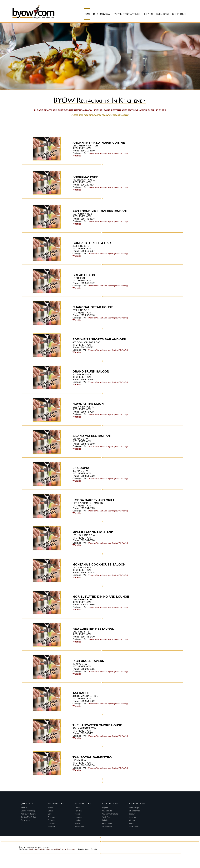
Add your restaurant (28, 814)
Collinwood (52, 823)
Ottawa (51, 811)
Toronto (51, 808)
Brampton (52, 817)
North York (106, 817)
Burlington (52, 820)
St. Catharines (135, 811)
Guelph (78, 808)
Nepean (105, 808)
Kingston (78, 814)
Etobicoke (52, 826)
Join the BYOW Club (28, 817)
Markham (79, 823)
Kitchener (79, 817)
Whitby (132, 823)
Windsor (132, 820)
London (78, 820)
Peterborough (107, 823)
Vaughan (133, 817)
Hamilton (79, 811)
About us (24, 808)
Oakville (105, 820)
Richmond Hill (107, 826)
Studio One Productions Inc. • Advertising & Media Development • (54, 849)
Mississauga (80, 826)
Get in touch (25, 820)
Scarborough (134, 808)
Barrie (50, 814)
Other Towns (134, 826)
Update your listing (28, 811)
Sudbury (132, 814)
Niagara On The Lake (110, 814)
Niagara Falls (107, 811)
